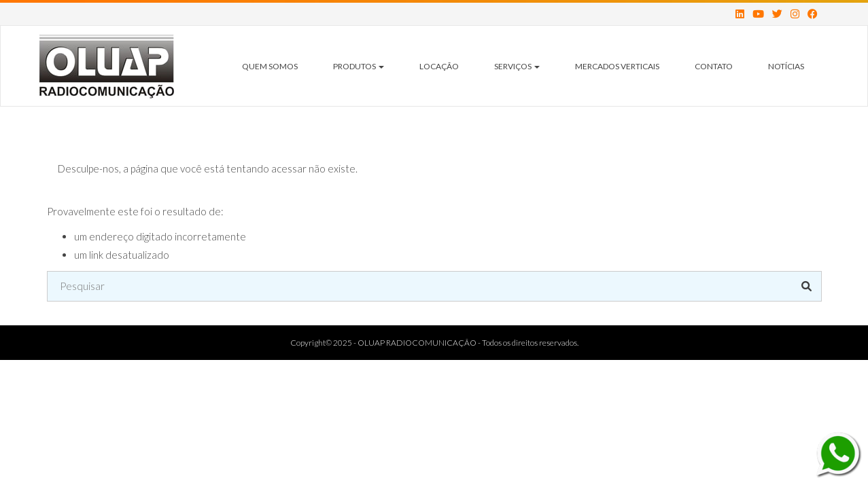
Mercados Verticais (617, 66)
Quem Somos (270, 66)
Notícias (786, 66)
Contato (714, 66)
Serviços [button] (517, 66)
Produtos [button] (359, 66)
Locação (439, 66)
